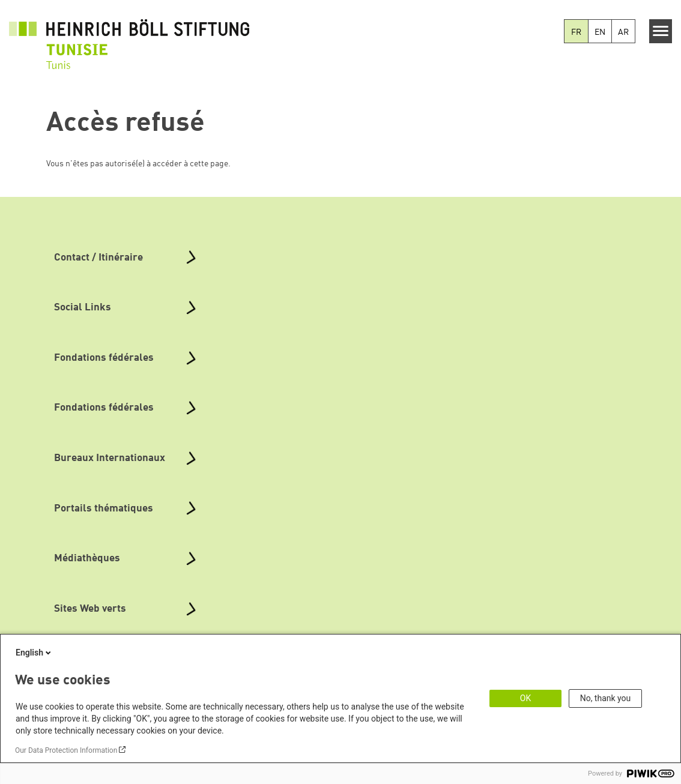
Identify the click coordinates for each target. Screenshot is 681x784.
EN (600, 32)
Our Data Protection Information (66, 750)
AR (623, 32)
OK (525, 698)
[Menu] (661, 31)
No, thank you (606, 698)
